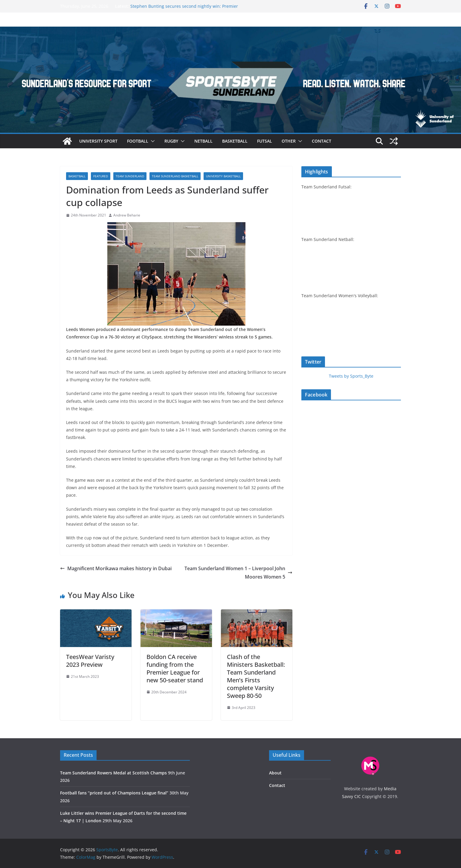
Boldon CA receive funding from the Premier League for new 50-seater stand (175, 668)
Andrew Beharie (127, 215)
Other (289, 141)
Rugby (171, 141)
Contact (322, 141)
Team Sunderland (130, 176)
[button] (152, 141)
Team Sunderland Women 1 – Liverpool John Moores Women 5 (238, 573)
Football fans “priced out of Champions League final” (114, 793)
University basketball (223, 176)
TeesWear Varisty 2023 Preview (90, 661)
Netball (203, 141)
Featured (101, 176)
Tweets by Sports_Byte (351, 376)
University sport (98, 141)
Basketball (235, 141)
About (275, 773)
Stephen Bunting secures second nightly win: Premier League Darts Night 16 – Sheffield (184, 9)
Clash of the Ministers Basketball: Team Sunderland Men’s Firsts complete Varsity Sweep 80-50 (256, 676)
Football (138, 141)
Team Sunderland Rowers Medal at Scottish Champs (113, 773)
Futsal (265, 141)
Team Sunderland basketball (175, 176)
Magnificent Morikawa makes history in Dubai (116, 568)
